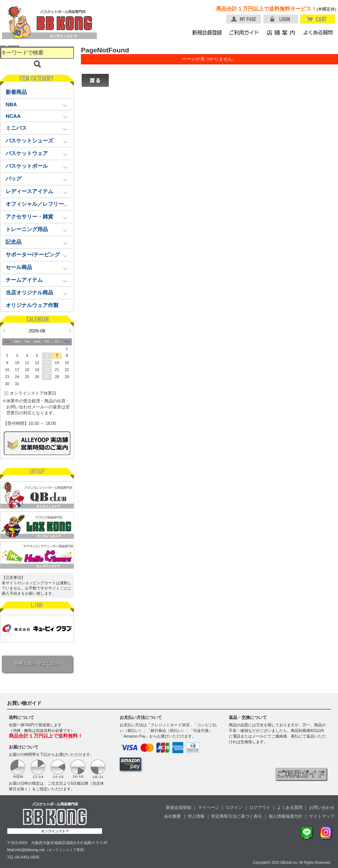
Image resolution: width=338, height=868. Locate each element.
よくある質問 (290, 808)
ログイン (234, 808)
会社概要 (173, 816)
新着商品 (16, 92)
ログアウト (260, 808)
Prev (4, 330)
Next (70, 330)
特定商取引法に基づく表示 (237, 816)
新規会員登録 (179, 808)
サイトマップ (322, 816)
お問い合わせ (322, 808)
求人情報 (196, 816)
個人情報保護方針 (286, 816)
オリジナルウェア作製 (32, 305)
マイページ (208, 808)
